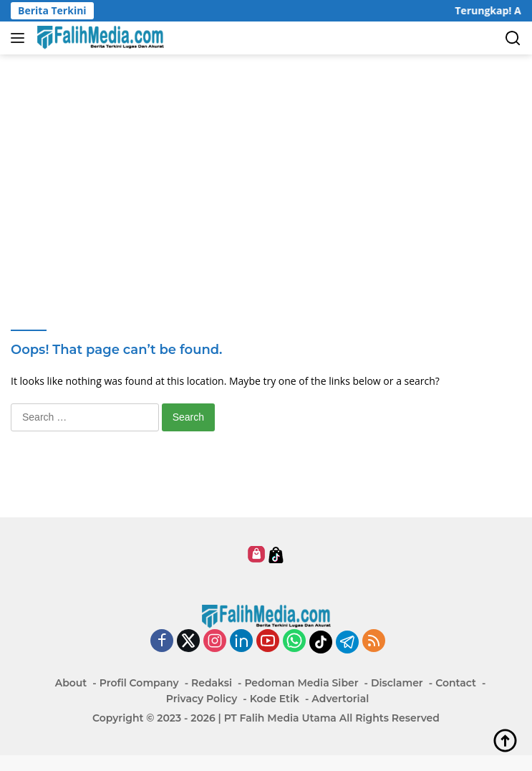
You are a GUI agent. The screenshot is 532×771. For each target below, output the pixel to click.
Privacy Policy (202, 699)
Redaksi (212, 683)
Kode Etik (275, 699)
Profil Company (139, 683)
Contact (456, 683)
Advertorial (340, 699)
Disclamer (397, 683)
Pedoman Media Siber (301, 683)
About (71, 683)
